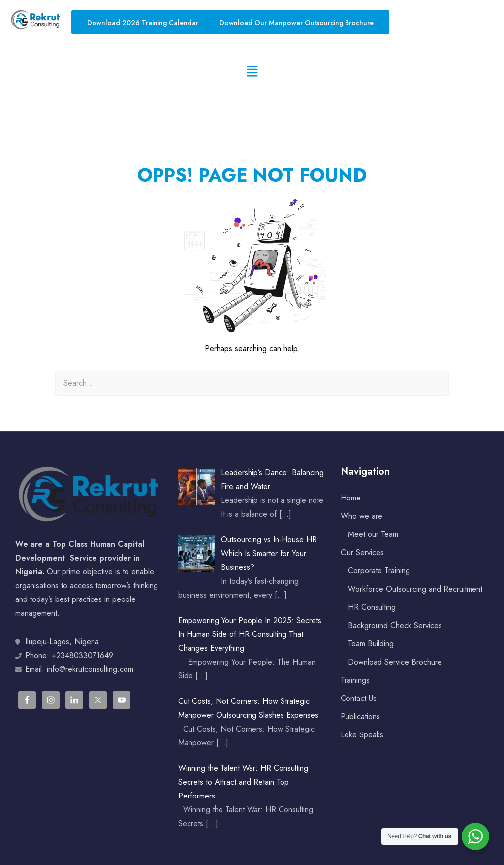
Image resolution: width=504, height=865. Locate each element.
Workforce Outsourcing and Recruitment (415, 589)
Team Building (371, 644)
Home (351, 498)
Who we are (362, 516)
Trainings (355, 680)
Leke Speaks (362, 735)
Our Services (362, 552)
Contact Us (359, 698)
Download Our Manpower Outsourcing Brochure (297, 23)
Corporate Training (379, 571)
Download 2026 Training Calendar (143, 23)
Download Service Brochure (395, 662)
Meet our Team (373, 534)
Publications (360, 716)
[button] (252, 72)
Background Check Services (395, 625)
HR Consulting (372, 607)
